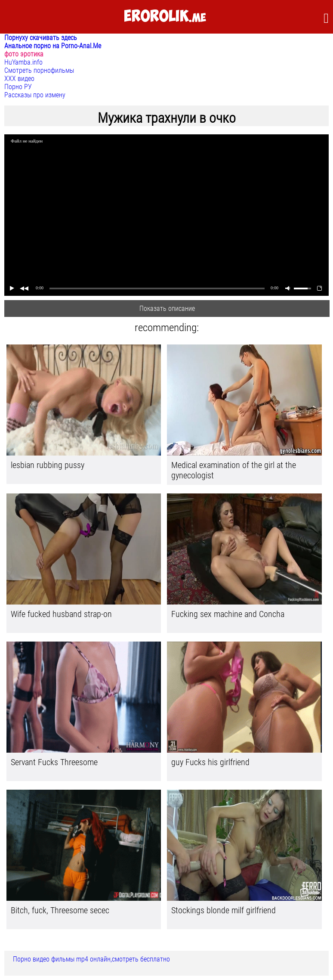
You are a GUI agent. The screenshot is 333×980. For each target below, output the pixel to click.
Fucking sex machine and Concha (228, 614)
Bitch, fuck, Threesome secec (60, 910)
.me (165, 17)
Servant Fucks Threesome (54, 762)
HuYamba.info (23, 62)
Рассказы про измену (35, 95)
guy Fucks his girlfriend (210, 762)
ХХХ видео (19, 79)
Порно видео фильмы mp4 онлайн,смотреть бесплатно (91, 959)
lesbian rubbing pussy (48, 465)
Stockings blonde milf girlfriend (224, 910)
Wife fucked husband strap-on (61, 614)
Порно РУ (18, 87)
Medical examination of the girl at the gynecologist (234, 470)
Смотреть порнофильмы (39, 70)
